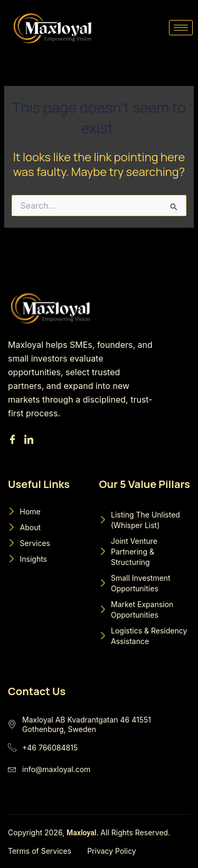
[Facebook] (14, 440)
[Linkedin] (30, 440)
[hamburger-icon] (181, 28)
